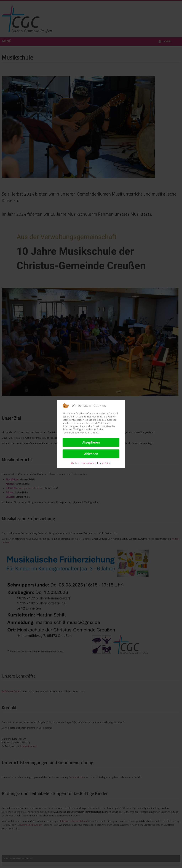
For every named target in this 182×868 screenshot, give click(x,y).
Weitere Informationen (84, 463)
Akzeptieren (91, 442)
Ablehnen (91, 454)
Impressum (105, 463)
